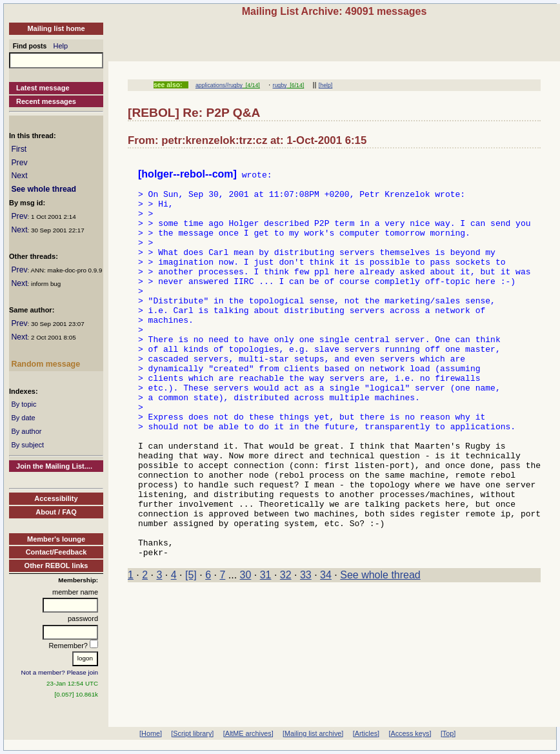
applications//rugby (219, 85)
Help (61, 46)
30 (246, 652)
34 (326, 652)
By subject (27, 445)
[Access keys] (410, 733)
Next (19, 176)
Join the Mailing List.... (54, 466)
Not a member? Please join (60, 672)
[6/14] (295, 85)
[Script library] (192, 733)
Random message (45, 364)
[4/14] (251, 85)
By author (26, 431)
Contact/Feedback (56, 552)
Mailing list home (56, 28)
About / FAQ (56, 512)
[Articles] (366, 733)
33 (306, 652)
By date (23, 418)
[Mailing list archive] (313, 733)
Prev (19, 163)
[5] (191, 652)
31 (266, 652)
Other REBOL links (56, 565)
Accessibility (56, 498)
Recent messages (46, 101)
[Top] (448, 733)
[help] (325, 85)
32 (286, 652)
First (19, 149)
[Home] (151, 733)
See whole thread (44, 189)
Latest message (43, 88)
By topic (24, 404)
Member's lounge (56, 539)
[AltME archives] (248, 733)
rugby (280, 85)
